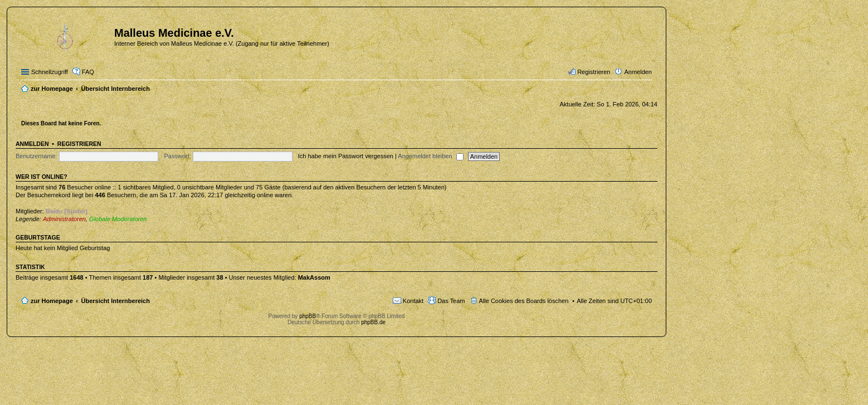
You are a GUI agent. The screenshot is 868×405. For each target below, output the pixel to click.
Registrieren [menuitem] (594, 72)
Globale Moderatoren (118, 219)
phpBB (308, 316)
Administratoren (64, 219)
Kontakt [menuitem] (413, 301)
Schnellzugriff (50, 72)
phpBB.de (373, 322)
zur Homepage (52, 301)
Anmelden (32, 144)
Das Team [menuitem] (451, 301)
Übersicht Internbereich (115, 301)
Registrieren (79, 144)
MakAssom (314, 277)
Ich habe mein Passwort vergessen (346, 156)
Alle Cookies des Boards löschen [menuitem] (524, 301)
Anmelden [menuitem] (638, 72)
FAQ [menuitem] (88, 72)
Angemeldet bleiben (430, 156)
